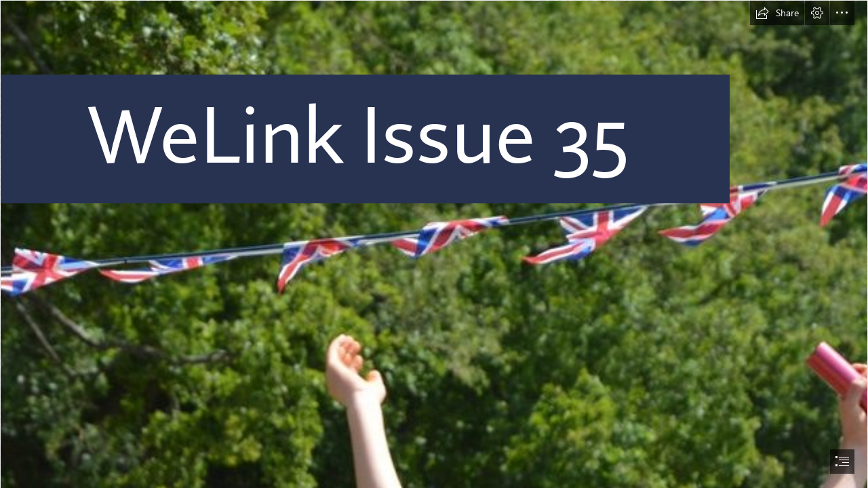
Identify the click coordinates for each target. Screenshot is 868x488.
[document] (434, 244)
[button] (777, 13)
